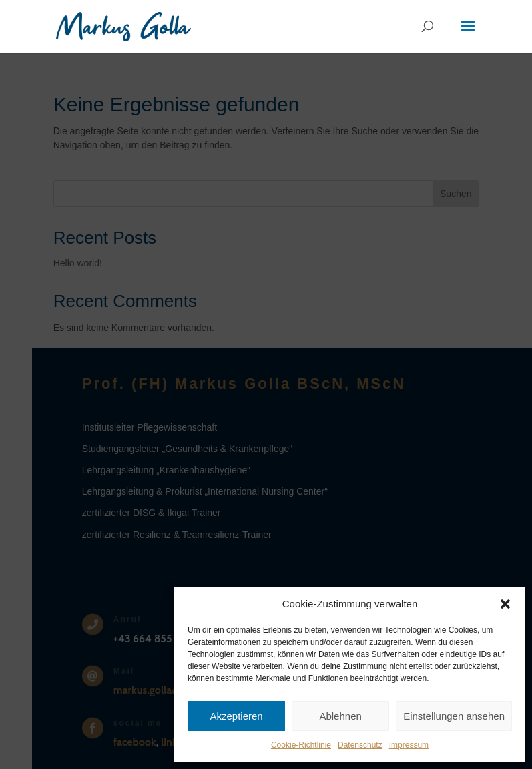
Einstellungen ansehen (454, 716)
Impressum (409, 745)
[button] (505, 604)
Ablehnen (340, 716)
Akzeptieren (236, 716)
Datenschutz (360, 745)
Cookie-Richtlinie (301, 745)
